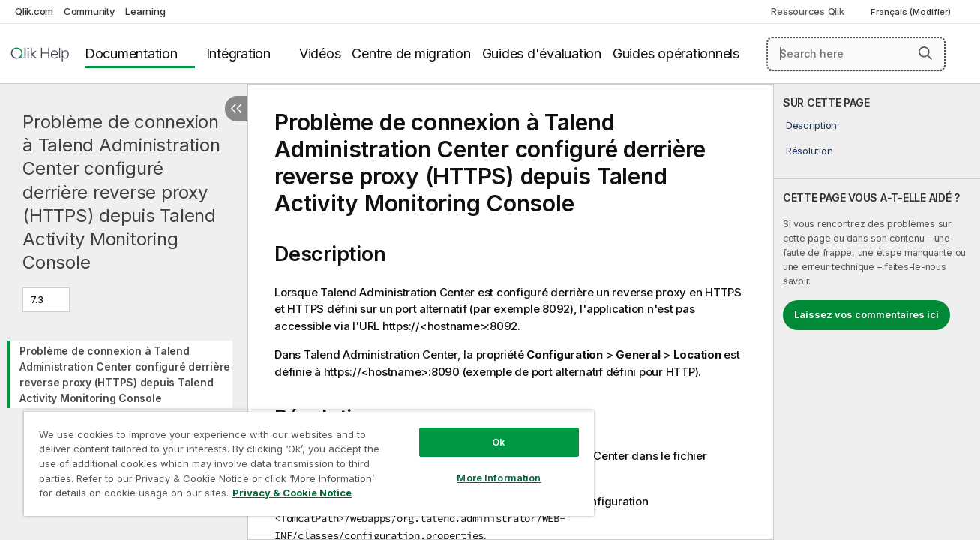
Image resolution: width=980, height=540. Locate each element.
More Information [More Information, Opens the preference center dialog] (498, 478)
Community (90, 11)
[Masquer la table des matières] (236, 109)
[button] (925, 53)
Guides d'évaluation (542, 54)
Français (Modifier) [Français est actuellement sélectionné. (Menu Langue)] (912, 12)
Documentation (131, 54)
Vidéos (320, 54)
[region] (308, 463)
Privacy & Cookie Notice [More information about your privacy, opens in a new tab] (292, 493)
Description (811, 125)
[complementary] (877, 312)
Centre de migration (411, 54)
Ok (498, 442)
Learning (145, 11)
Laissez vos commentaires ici (866, 314)
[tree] (124, 370)
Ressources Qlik (807, 11)
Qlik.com (34, 11)
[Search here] (856, 54)
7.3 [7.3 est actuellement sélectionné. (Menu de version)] (38, 299)
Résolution (809, 151)
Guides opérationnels (676, 54)
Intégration (238, 54)
